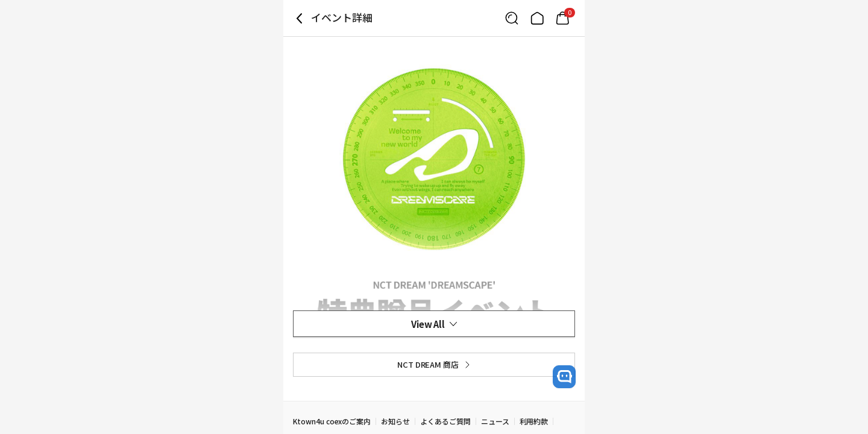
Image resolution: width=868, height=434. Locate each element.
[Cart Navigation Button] (562, 18)
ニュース (495, 421)
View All (434, 324)
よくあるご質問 (445, 421)
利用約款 (534, 421)
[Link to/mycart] (562, 18)
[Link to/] (537, 18)
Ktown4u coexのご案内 (332, 421)
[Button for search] (512, 18)
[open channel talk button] (564, 377)
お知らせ (395, 421)
